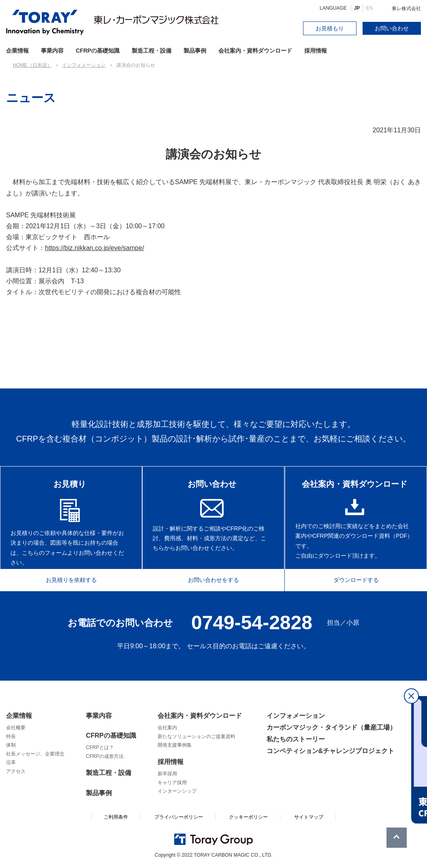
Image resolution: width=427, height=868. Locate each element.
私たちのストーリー (296, 739)
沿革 (11, 762)
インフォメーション (296, 716)
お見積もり (330, 28)
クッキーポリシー (248, 817)
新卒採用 (167, 774)
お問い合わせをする (213, 578)
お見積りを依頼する (66, 578)
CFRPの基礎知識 (111, 735)
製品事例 (195, 51)
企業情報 (19, 716)
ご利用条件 (116, 817)
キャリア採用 (172, 783)
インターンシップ (177, 791)
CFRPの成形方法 (105, 756)
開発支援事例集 (175, 745)
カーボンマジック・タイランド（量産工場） (331, 727)
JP (357, 8)
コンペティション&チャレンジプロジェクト (331, 751)
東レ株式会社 (406, 8)
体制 (11, 745)
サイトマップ (309, 817)
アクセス (16, 771)
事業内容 (52, 51)
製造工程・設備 (152, 51)
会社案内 (167, 728)
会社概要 (16, 728)
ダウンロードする (361, 578)
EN (369, 8)
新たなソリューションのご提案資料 (196, 736)
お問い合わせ (392, 28)
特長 (11, 736)
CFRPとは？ (100, 747)
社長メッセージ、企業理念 (35, 754)
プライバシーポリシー (179, 817)
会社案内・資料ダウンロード (255, 51)
